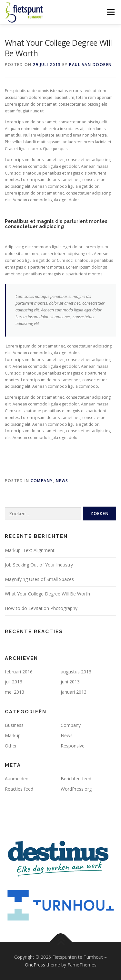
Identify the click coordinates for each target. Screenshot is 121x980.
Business (14, 725)
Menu (110, 12)
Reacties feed (19, 789)
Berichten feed (76, 779)
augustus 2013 (76, 672)
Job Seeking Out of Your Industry (39, 565)
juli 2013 (14, 682)
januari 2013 (74, 692)
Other (11, 746)
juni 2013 (70, 682)
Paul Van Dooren (91, 65)
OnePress (35, 965)
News (62, 481)
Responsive (73, 746)
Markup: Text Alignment (30, 550)
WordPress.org (76, 789)
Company (42, 481)
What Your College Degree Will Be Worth (47, 594)
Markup (13, 735)
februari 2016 (19, 672)
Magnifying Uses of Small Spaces (39, 579)
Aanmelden (17, 779)
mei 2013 (15, 692)
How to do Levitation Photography (41, 608)
